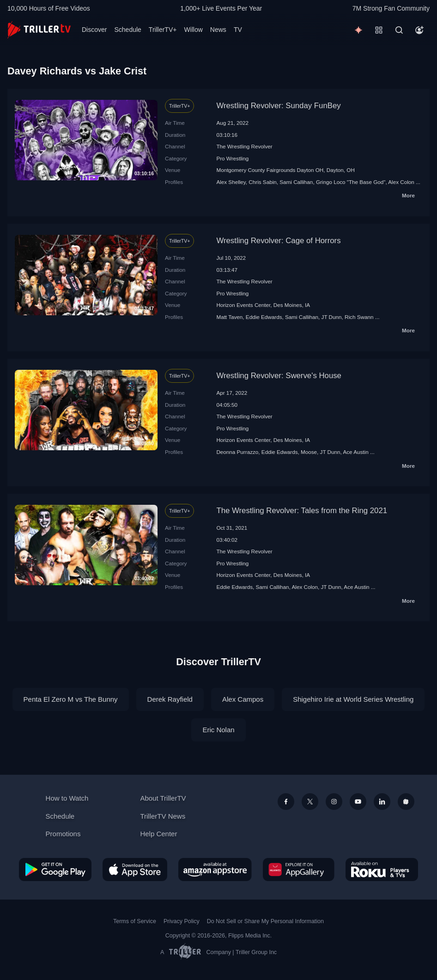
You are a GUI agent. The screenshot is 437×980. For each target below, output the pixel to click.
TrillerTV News (163, 816)
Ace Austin (355, 452)
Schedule (127, 30)
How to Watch (67, 798)
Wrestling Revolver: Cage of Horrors (278, 241)
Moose (309, 452)
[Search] (399, 30)
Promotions (63, 834)
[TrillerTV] (39, 30)
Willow (193, 30)
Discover (94, 30)
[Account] (419, 30)
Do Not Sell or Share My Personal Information (265, 921)
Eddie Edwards (264, 317)
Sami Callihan (296, 182)
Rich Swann (359, 317)
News (218, 30)
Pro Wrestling (232, 158)
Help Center (158, 834)
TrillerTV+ (163, 30)
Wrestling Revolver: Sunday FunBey (278, 106)
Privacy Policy (182, 921)
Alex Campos (243, 699)
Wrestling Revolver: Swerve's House (279, 376)
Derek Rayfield (170, 699)
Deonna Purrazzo (237, 452)
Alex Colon (401, 182)
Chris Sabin (262, 182)
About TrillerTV (163, 798)
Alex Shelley (231, 182)
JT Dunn (332, 317)
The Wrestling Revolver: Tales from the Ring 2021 (302, 511)
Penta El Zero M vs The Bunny (71, 699)
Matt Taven (229, 317)
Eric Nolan (218, 730)
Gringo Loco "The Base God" (351, 182)
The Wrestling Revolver (244, 146)
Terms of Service (135, 921)
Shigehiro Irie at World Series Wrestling (353, 699)
